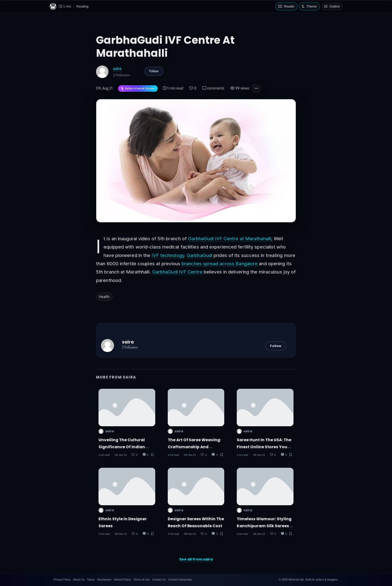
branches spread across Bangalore (219, 263)
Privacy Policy (62, 579)
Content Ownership (180, 579)
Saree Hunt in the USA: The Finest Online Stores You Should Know (264, 447)
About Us (79, 579)
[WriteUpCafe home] (53, 6)
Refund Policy (122, 579)
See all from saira (196, 559)
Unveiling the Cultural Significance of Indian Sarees (122, 447)
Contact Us (159, 579)
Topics (91, 579)
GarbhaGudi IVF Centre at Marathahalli (230, 238)
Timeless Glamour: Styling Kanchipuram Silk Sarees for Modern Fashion (264, 526)
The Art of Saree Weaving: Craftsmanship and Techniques (194, 447)
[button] (256, 88)
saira (117, 68)
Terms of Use (142, 579)
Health (104, 297)
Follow (154, 71)
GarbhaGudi (199, 255)
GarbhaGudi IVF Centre (177, 272)
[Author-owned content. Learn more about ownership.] (138, 89)
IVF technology (168, 255)
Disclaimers (104, 579)
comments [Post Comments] (213, 88)
